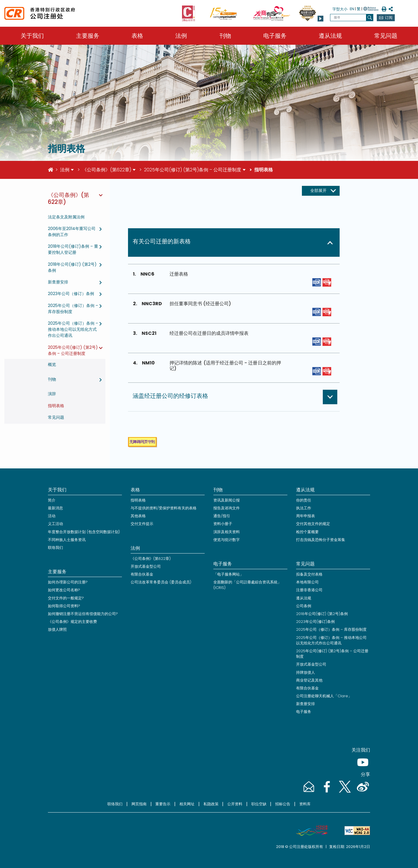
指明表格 (56, 406)
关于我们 (32, 36)
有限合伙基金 (142, 574)
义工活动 (55, 524)
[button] (320, 19)
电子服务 (275, 36)
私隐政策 (211, 804)
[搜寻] (370, 18)
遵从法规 (330, 36)
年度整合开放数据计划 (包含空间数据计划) (84, 532)
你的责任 (304, 500)
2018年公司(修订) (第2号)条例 (322, 614)
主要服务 (88, 36)
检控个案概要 (307, 532)
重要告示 (163, 804)
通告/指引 (222, 516)
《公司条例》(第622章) (107, 170)
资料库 (305, 804)
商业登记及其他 (309, 680)
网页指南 (139, 804)
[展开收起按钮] (321, 191)
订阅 (389, 18)
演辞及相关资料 (227, 532)
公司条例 (304, 606)
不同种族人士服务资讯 (67, 540)
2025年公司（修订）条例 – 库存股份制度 (331, 629)
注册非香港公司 (309, 590)
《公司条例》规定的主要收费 (72, 622)
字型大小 (340, 9)
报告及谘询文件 (227, 508)
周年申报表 (306, 516)
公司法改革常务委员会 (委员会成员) (161, 582)
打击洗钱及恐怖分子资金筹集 (321, 540)
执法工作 (304, 508)
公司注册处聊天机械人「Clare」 (324, 696)
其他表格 (138, 516)
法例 (181, 36)
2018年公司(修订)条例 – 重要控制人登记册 (73, 249)
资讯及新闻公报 (227, 500)
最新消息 (55, 508)
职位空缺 (259, 804)
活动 (52, 516)
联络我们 (55, 548)
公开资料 (235, 804)
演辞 (52, 394)
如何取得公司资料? (64, 606)
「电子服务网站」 (228, 574)
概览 (52, 364)
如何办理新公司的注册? (68, 582)
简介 (52, 500)
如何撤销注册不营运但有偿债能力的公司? (83, 614)
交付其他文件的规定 (313, 524)
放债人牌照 (57, 629)
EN (352, 9)
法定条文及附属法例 (66, 217)
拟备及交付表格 (309, 574)
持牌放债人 (306, 672)
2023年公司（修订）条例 (71, 294)
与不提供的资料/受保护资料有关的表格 (164, 508)
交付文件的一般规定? (66, 598)
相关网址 (187, 804)
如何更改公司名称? (64, 590)
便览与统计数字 (227, 540)
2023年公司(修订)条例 (315, 622)
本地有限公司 (307, 582)
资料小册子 (223, 524)
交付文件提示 (142, 524)
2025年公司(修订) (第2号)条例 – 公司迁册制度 (193, 170)
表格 (137, 36)
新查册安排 (58, 282)
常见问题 (386, 36)
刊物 (225, 36)
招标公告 (283, 804)
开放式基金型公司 (146, 566)
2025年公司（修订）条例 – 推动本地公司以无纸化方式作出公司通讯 (73, 329)
